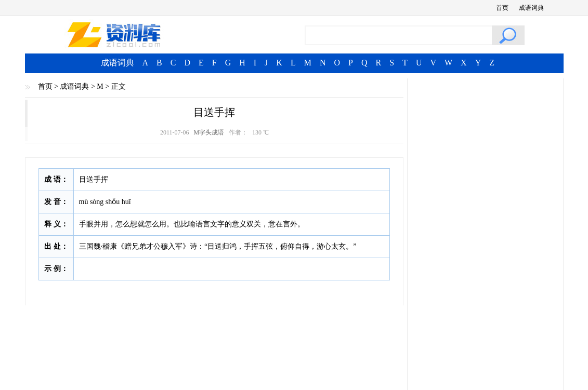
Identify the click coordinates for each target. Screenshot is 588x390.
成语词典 (531, 8)
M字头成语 (209, 132)
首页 (502, 8)
